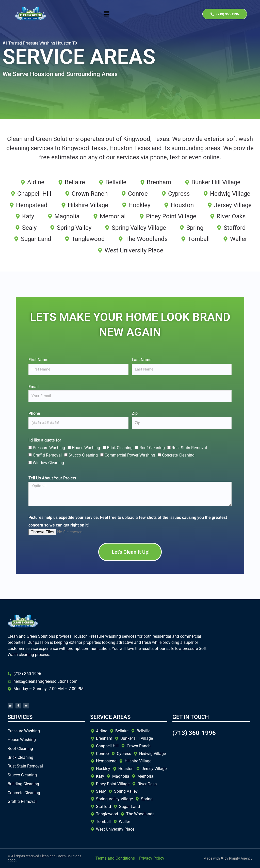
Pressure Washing (49, 448)
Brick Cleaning (120, 448)
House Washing (86, 448)
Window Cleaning (48, 463)
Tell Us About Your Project (52, 478)
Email (34, 387)
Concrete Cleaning (178, 455)
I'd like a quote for (45, 440)
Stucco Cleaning (83, 455)
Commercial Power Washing (130, 455)
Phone (34, 413)
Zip (135, 413)
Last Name (142, 360)
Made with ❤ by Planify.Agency (228, 858)
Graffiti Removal (47, 455)
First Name (38, 360)
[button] (107, 14)
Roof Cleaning (152, 448)
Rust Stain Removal (189, 448)
